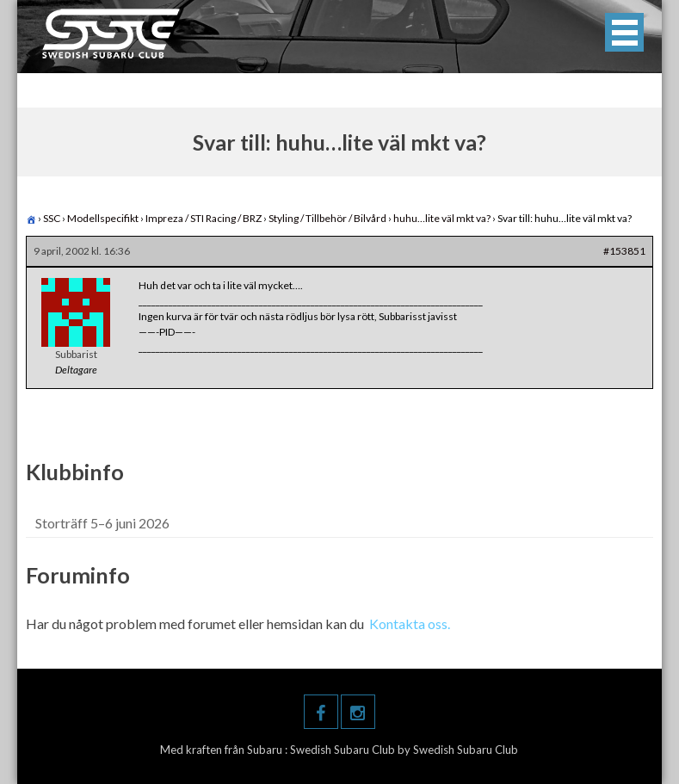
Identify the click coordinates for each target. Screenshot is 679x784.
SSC (52, 218)
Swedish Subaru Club (344, 750)
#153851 (624, 251)
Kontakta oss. (410, 623)
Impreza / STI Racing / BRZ (204, 218)
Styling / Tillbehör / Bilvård (327, 218)
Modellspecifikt (103, 218)
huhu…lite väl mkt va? (442, 218)
